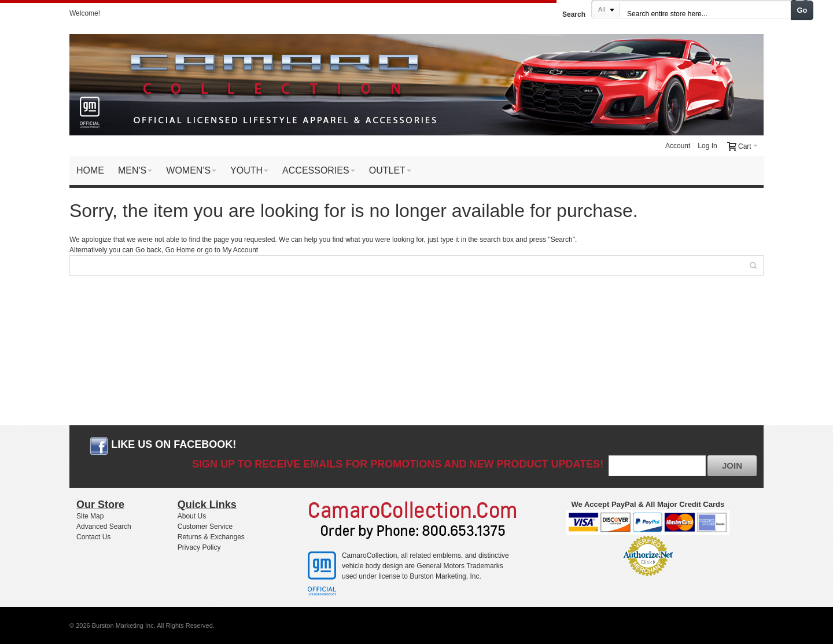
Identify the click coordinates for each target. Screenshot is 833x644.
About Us (192, 516)
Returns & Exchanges (211, 537)
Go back (148, 250)
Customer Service (205, 527)
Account (678, 146)
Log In (707, 146)
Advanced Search (104, 527)
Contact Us (93, 537)
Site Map (90, 516)
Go (802, 10)
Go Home (180, 250)
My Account (240, 250)
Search (574, 14)
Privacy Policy (199, 547)
